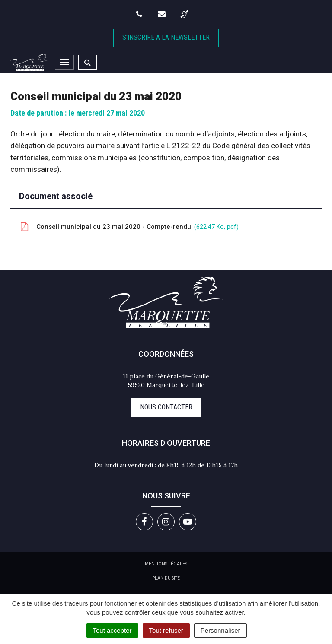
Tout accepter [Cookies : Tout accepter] (112, 630)
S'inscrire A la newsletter (166, 37)
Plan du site (166, 578)
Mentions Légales (166, 564)
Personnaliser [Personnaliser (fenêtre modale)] (220, 630)
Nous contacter (166, 407)
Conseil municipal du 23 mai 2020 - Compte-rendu (129, 227)
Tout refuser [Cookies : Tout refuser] (166, 630)
